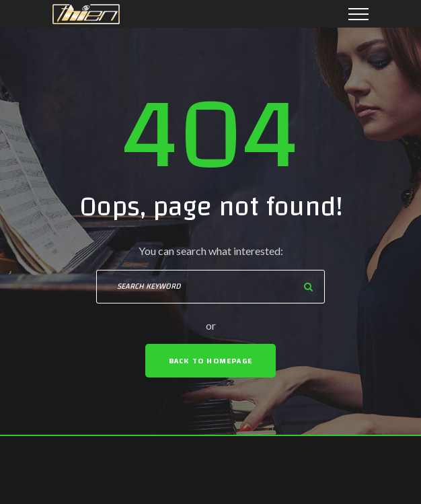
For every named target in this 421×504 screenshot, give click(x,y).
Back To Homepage (210, 361)
